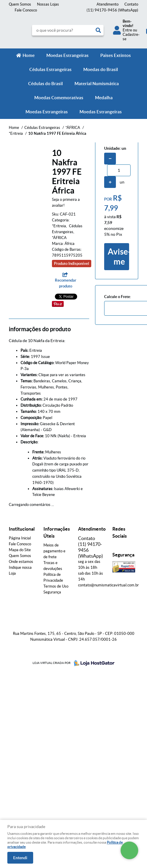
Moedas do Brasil (101, 69)
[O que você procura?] (98, 30)
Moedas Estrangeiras (67, 55)
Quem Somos (20, 4)
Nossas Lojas (48, 4)
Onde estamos (21, 562)
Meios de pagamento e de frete (54, 551)
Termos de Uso (56, 586)
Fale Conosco (26, 10)
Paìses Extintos (116, 55)
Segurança (52, 592)
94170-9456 (112, 10)
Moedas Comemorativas (59, 98)
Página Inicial (20, 538)
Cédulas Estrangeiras (50, 69)
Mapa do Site (20, 550)
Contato (131, 4)
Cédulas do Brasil (45, 84)
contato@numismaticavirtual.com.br (108, 585)
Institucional (22, 529)
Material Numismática (97, 84)
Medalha (104, 98)
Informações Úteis (56, 532)
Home (29, 55)
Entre (127, 30)
